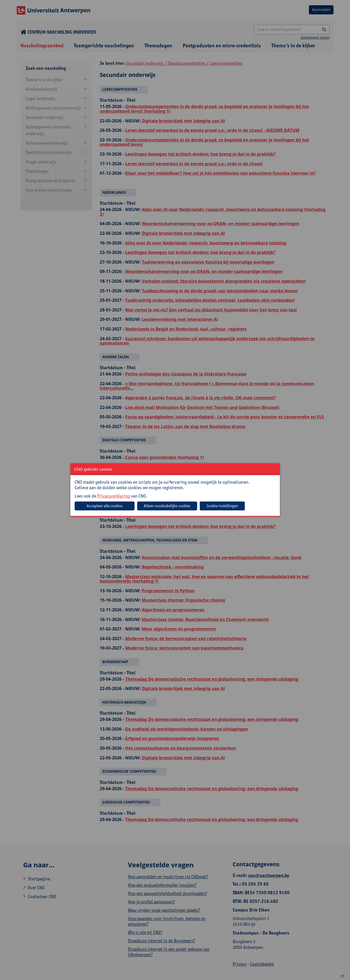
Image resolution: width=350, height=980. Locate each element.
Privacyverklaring (113, 496)
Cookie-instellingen (222, 506)
